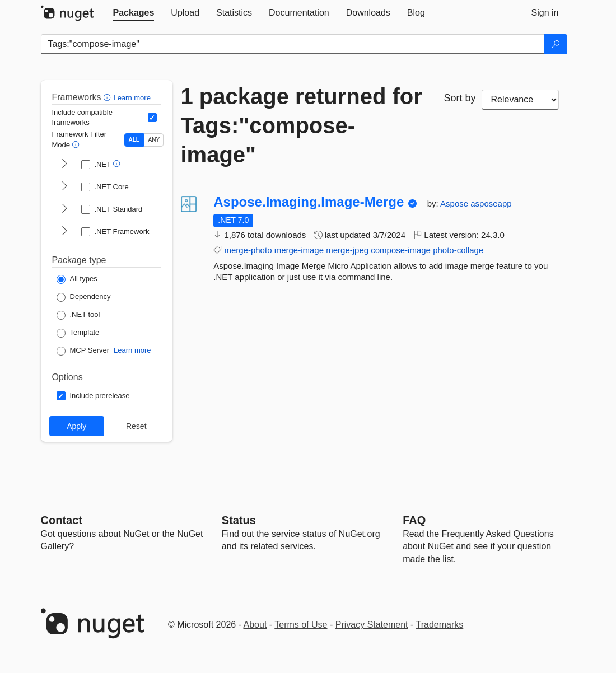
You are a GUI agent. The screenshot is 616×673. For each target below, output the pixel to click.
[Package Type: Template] (78, 333)
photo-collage (458, 250)
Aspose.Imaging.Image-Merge (309, 202)
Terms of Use (301, 625)
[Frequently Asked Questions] (414, 520)
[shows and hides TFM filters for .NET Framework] (64, 232)
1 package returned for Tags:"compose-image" (302, 125)
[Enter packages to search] (293, 44)
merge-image (299, 250)
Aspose (455, 204)
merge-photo (248, 250)
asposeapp (491, 204)
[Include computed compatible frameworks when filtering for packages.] (152, 118)
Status (239, 520)
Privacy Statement (372, 625)
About (255, 625)
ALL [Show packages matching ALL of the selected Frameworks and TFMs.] (134, 140)
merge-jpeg (347, 250)
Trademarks (440, 625)
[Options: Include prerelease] (93, 396)
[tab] (134, 13)
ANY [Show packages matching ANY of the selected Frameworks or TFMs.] (154, 140)
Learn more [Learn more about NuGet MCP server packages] (132, 350)
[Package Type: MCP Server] (83, 351)
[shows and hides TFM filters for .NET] (64, 165)
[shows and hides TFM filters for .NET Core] (64, 187)
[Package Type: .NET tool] (78, 315)
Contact (62, 520)
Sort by (460, 98)
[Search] (556, 44)
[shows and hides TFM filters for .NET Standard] (64, 209)
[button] (108, 97)
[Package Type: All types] (77, 279)
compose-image (401, 250)
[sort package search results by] (520, 100)
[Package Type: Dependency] (84, 297)
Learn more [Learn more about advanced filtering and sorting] (132, 98)
